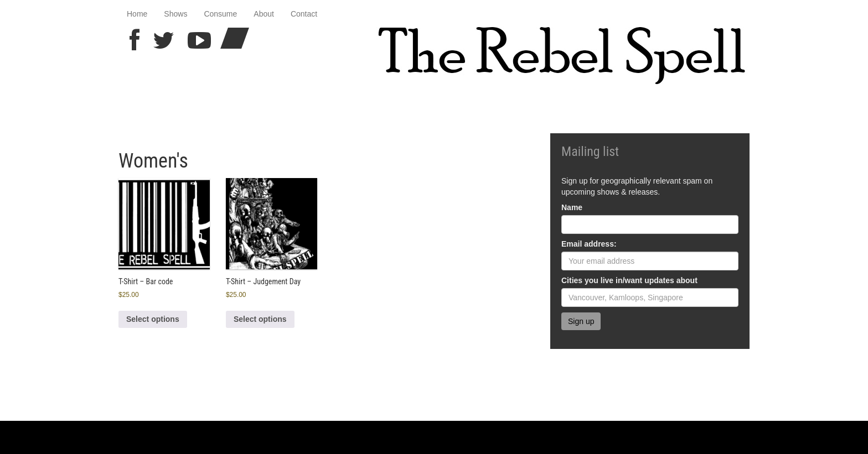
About (264, 14)
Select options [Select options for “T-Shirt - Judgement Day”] (260, 319)
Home (137, 14)
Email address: (589, 244)
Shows (175, 14)
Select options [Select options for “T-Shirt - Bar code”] (153, 319)
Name (572, 207)
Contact (304, 14)
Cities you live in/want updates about (629, 280)
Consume (220, 14)
